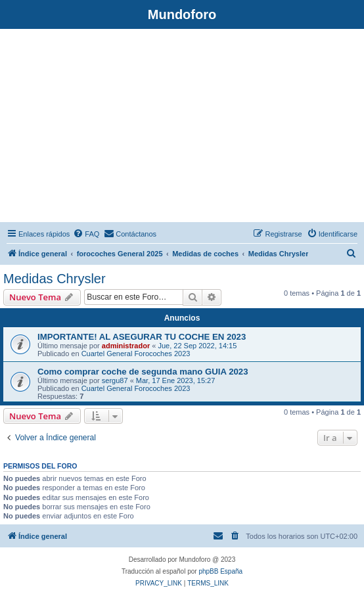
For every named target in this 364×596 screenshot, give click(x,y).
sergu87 (115, 380)
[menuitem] (86, 234)
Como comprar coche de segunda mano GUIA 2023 (143, 372)
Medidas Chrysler (55, 279)
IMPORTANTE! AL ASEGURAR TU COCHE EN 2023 (142, 337)
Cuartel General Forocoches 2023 (136, 354)
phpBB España (220, 571)
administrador (126, 346)
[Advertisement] (182, 127)
